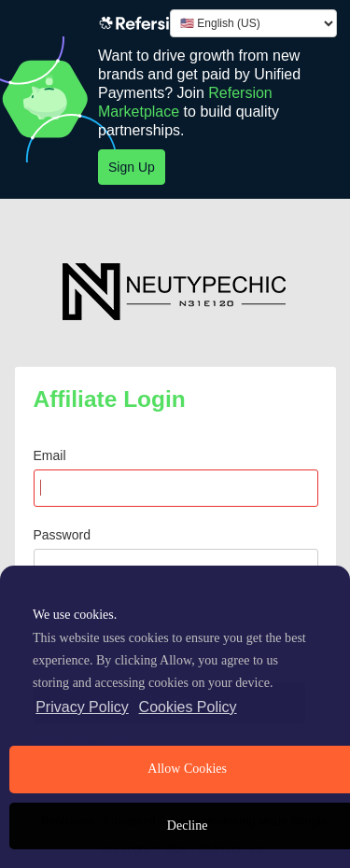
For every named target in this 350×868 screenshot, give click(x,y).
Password (62, 535)
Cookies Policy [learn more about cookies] (188, 707)
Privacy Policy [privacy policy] (82, 707)
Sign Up (132, 167)
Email (50, 455)
